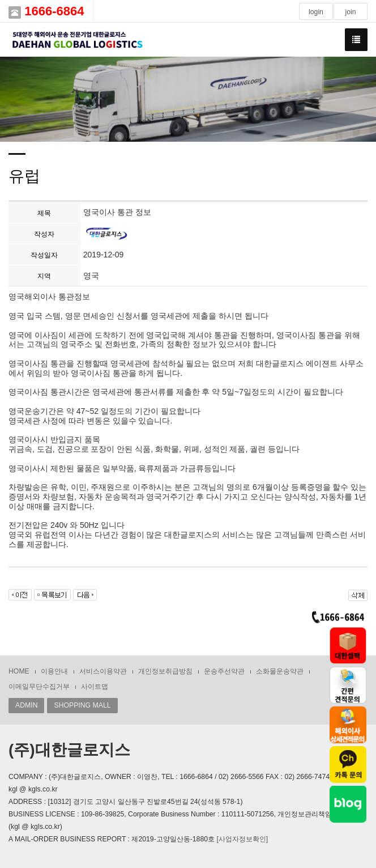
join (350, 12)
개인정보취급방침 (165, 671)
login (316, 12)
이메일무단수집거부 (39, 687)
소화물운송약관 (280, 671)
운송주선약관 (224, 671)
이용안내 (54, 671)
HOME (19, 671)
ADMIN (26, 705)
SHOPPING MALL (82, 705)
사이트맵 (95, 687)
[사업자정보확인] (242, 839)
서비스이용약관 (103, 671)
